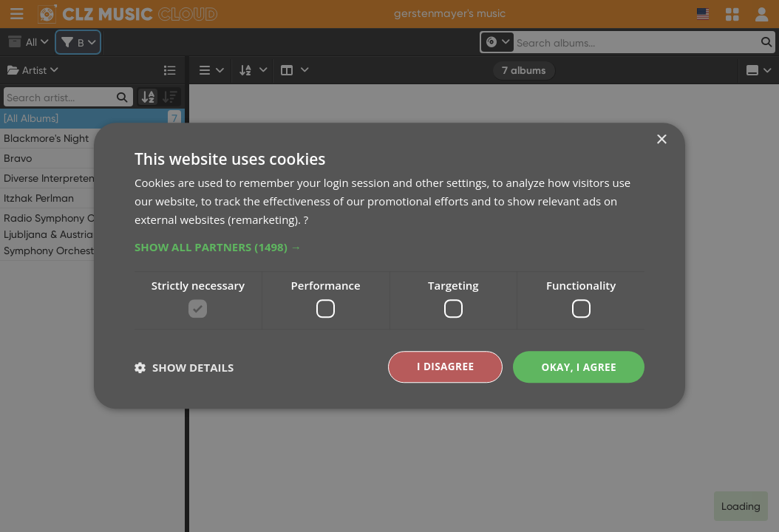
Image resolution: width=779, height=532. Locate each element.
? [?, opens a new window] (306, 219)
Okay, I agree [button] (578, 367)
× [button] (661, 140)
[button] (389, 246)
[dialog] (389, 266)
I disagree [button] (443, 367)
